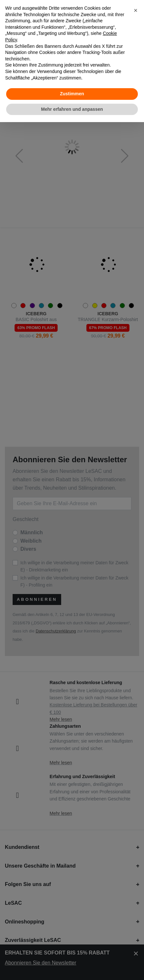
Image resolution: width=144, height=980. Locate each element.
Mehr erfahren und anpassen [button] (72, 109)
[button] (136, 10)
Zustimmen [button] (72, 94)
